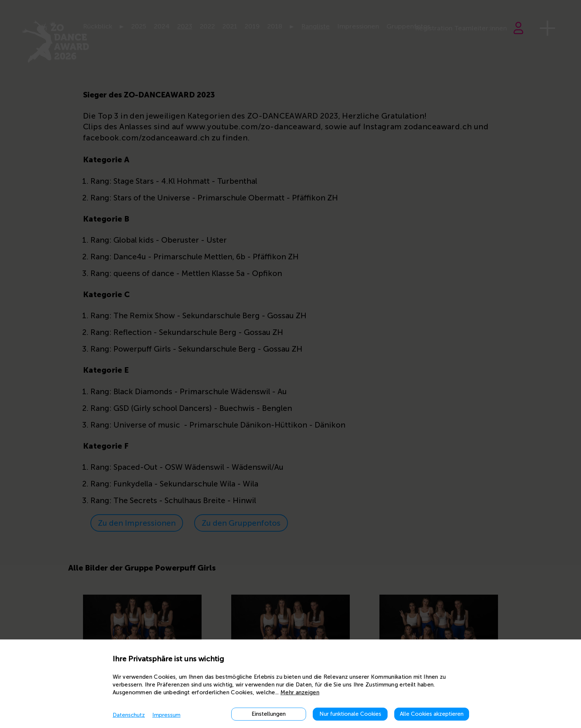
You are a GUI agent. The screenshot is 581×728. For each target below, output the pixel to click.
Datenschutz (129, 715)
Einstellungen (269, 714)
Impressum (166, 715)
